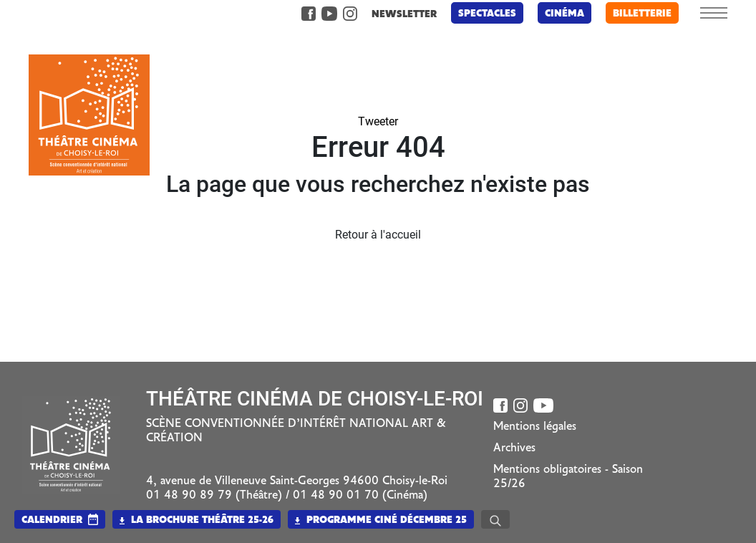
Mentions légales (535, 427)
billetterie (642, 14)
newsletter (404, 15)
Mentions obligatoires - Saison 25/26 (568, 477)
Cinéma (564, 14)
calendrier (52, 520)
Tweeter (378, 121)
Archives (514, 448)
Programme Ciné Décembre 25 (381, 520)
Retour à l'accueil (378, 235)
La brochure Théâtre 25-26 (197, 520)
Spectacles (487, 14)
